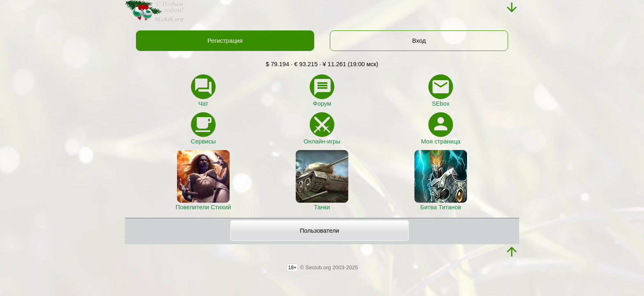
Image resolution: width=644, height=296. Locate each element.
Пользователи (320, 231)
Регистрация (225, 41)
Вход (419, 41)
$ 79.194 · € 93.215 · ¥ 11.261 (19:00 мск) (322, 64)
